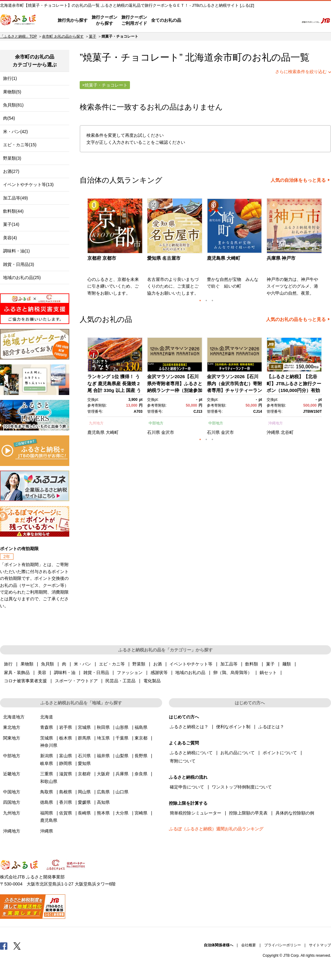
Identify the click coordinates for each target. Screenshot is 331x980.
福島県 (141, 727)
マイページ (253, 20)
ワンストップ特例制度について (242, 787)
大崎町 (112, 432)
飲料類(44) (13, 211)
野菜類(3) (12, 158)
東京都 (141, 738)
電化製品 (152, 681)
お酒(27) (11, 171)
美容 (42, 673)
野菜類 (139, 664)
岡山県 (84, 792)
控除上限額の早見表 (248, 813)
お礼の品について (238, 753)
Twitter (17, 946)
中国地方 (12, 792)
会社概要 (249, 945)
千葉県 (122, 738)
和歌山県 (49, 781)
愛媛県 (84, 802)
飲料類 (252, 664)
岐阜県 (47, 763)
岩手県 (66, 727)
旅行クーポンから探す (105, 20)
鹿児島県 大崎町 (224, 258)
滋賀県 (66, 774)
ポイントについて (280, 753)
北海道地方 (14, 717)
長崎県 (84, 813)
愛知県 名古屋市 (164, 258)
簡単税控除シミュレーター (196, 813)
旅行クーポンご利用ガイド (134, 20)
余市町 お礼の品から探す (63, 36)
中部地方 (156, 423)
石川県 (154, 432)
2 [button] (206, 300)
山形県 (122, 727)
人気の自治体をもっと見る (298, 180)
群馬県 (84, 738)
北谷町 (287, 432)
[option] (116, 249)
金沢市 (168, 432)
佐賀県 (66, 813)
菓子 (93, 36)
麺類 (287, 664)
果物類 (27, 664)
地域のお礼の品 (190, 673)
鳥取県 (47, 792)
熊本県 (103, 813)
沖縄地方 (276, 423)
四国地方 (12, 802)
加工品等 (229, 664)
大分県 (122, 813)
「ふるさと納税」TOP (18, 36)
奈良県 (141, 774)
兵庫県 (122, 774)
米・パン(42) (15, 132)
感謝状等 (159, 673)
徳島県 (47, 802)
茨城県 (47, 738)
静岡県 (66, 763)
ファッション (130, 673)
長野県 (141, 756)
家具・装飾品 (17, 673)
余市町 (228, 57)
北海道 (47, 717)
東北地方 (12, 727)
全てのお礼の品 (166, 20)
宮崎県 (141, 813)
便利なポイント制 (233, 727)
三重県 (47, 774)
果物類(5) (12, 92)
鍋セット (268, 673)
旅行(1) (10, 78)
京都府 (84, 774)
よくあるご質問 (230, 20)
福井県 (103, 756)
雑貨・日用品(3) (19, 264)
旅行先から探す (73, 20)
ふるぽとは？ (271, 727)
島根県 (66, 792)
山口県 (122, 792)
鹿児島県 (96, 432)
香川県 (66, 802)
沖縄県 (273, 432)
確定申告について (187, 787)
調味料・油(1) (16, 251)
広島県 (103, 792)
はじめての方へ (198, 20)
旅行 (8, 664)
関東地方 (12, 738)
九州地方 (96, 423)
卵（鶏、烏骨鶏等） (233, 673)
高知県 (103, 802)
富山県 (66, 756)
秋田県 (103, 727)
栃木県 (66, 738)
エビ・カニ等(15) (20, 145)
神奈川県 (49, 745)
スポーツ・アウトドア (76, 681)
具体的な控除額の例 (295, 813)
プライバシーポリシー (283, 945)
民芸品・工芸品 (120, 681)
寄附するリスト (273, 20)
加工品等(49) (15, 198)
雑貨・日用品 (96, 673)
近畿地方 (12, 774)
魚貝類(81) (13, 105)
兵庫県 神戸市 (281, 258)
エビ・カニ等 (112, 664)
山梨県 (122, 756)
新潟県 (47, 756)
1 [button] (200, 300)
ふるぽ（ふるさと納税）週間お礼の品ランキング (216, 829)
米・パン (82, 664)
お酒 (158, 664)
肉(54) (9, 118)
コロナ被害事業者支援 (25, 681)
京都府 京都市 (102, 258)
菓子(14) (11, 224)
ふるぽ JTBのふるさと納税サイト (18, 20)
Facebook (4, 946)
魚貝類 (48, 664)
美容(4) (10, 238)
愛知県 (84, 763)
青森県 (47, 727)
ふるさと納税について (191, 753)
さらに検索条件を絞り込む (301, 72)
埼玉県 (103, 738)
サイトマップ (320, 945)
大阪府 (103, 774)
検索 (290, 20)
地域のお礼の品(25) (22, 278)
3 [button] (212, 300)
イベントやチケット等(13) (28, 184)
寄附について (183, 761)
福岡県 (47, 813)
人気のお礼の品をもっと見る (296, 319)
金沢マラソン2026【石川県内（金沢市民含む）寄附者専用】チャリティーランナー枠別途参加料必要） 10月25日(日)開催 (234, 390)
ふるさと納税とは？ (189, 727)
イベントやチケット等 (191, 664)
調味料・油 (65, 673)
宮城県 (84, 727)
